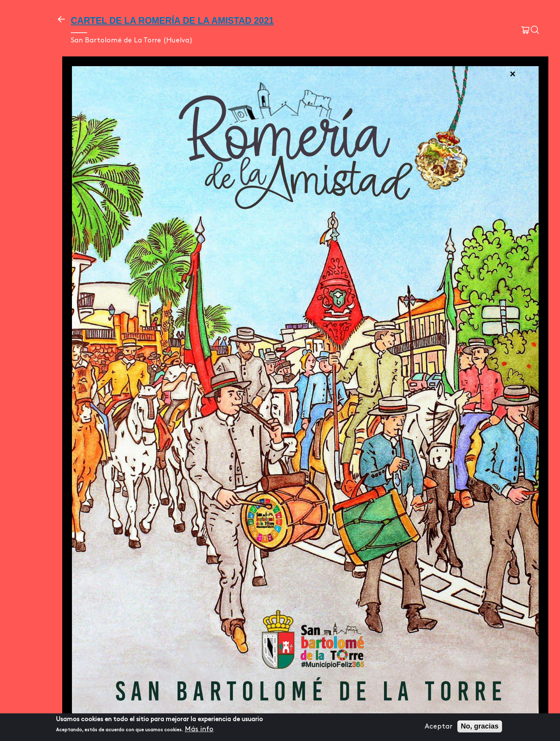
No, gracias (480, 726)
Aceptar (438, 726)
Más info (199, 729)
